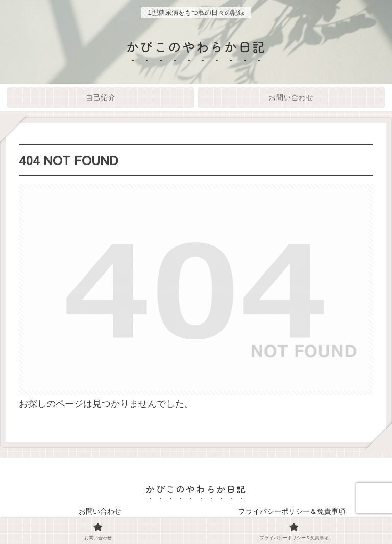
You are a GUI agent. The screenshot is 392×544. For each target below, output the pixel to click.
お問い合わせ (100, 511)
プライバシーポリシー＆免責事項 (292, 511)
